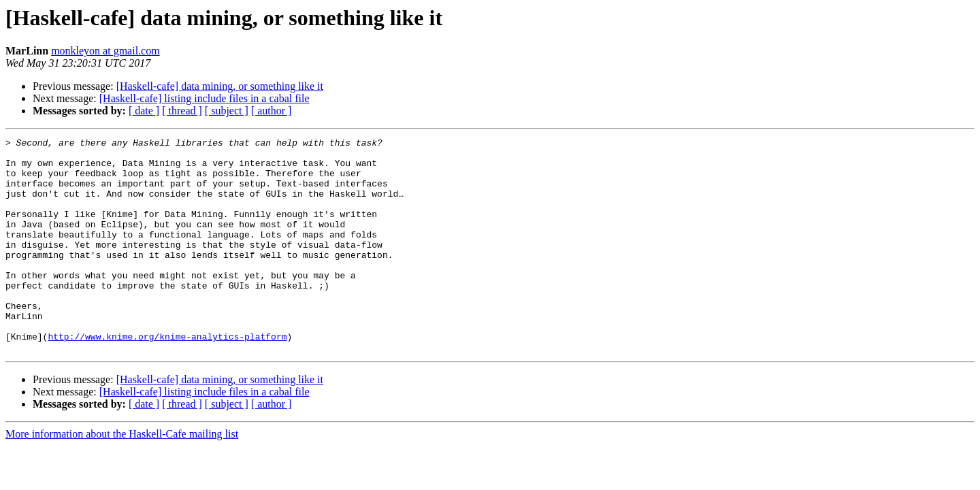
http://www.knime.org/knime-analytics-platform (167, 377)
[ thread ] (182, 111)
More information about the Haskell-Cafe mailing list (122, 477)
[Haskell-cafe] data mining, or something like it (220, 86)
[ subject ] (227, 111)
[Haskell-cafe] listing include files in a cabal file (205, 98)
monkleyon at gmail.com (105, 51)
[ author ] (272, 111)
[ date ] (144, 111)
